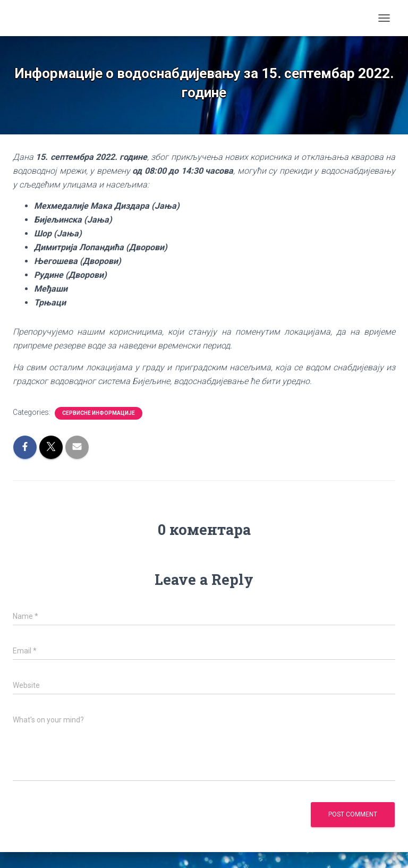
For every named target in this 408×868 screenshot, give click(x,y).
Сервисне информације (99, 413)
